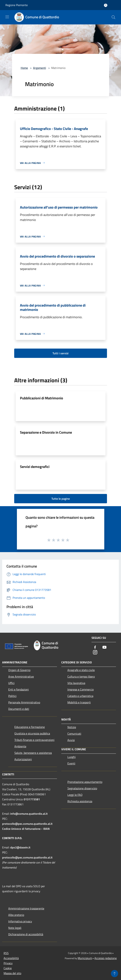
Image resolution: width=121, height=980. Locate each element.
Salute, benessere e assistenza (33, 753)
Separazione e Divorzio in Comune (46, 432)
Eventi (71, 763)
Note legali (15, 928)
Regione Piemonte (17, 5)
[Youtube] (104, 647)
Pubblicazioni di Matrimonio (42, 398)
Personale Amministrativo (24, 702)
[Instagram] (95, 653)
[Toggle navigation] (7, 17)
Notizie (72, 727)
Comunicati (74, 734)
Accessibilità (11, 958)
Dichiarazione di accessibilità (26, 934)
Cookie (8, 968)
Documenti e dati (19, 709)
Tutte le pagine (61, 499)
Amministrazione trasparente (26, 908)
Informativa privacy (20, 921)
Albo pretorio (16, 915)
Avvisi (71, 740)
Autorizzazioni (23, 759)
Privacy (8, 963)
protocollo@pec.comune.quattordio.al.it (27, 824)
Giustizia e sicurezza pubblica (32, 733)
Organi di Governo (19, 670)
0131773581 (32, 799)
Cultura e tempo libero (81, 676)
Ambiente (20, 746)
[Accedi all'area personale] (106, 5)
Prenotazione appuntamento (85, 782)
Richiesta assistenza (80, 801)
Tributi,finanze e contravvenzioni (34, 740)
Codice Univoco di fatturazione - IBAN (26, 829)
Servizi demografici (35, 467)
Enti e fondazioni (19, 689)
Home (24, 68)
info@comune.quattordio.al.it (29, 814)
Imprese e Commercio (81, 689)
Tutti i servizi (60, 353)
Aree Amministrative (21, 676)
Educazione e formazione (30, 727)
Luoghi (72, 757)
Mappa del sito (12, 973)
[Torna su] (115, 974)
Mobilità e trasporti (79, 702)
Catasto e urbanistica (80, 696)
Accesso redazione (106, 958)
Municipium (85, 958)
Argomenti (40, 68)
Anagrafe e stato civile (81, 670)
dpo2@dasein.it (20, 847)
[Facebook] (95, 647)
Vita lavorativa (76, 683)
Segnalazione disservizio (82, 788)
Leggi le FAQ (75, 795)
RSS (6, 953)
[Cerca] (113, 17)
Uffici (11, 683)
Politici (12, 696)
